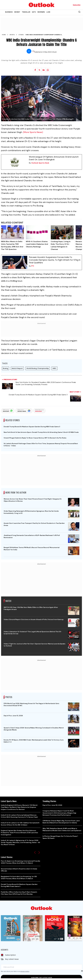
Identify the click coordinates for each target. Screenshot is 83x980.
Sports (12, 35)
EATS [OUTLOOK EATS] (34, 12)
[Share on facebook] (35, 70)
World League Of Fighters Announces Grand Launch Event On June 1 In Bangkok (54, 158)
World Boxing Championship (38, 368)
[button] (35, 853)
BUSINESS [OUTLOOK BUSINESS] (9, 12)
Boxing (6, 368)
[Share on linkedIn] (44, 70)
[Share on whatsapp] (48, 70)
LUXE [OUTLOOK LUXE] (48, 12)
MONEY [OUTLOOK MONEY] (17, 12)
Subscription (10, 955)
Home (4, 35)
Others (21, 35)
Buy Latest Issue (12, 959)
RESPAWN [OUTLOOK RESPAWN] (41, 12)
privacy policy (25, 971)
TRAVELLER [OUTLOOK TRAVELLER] (26, 12)
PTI (33, 266)
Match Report (17, 368)
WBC (54, 368)
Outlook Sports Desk (40, 163)
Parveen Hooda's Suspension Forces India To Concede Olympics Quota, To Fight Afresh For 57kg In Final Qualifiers (55, 260)
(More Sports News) (33, 132)
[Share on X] (39, 70)
